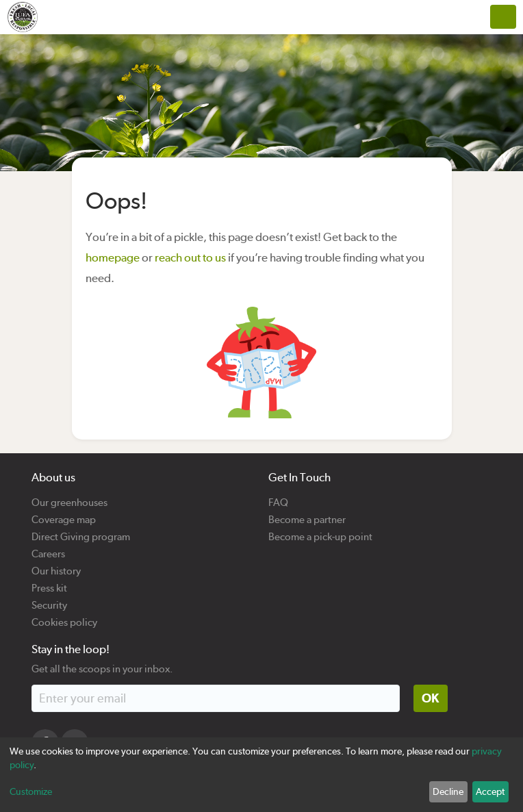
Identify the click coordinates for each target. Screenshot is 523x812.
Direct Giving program (81, 532)
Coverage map (64, 515)
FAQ (278, 497)
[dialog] (261, 775)
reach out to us (190, 257)
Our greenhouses (69, 497)
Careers (48, 549)
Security (49, 600)
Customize (31, 791)
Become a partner (307, 515)
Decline (448, 791)
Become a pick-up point (320, 532)
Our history (56, 566)
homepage (113, 257)
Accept (490, 791)
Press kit (49, 583)
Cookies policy (64, 617)
